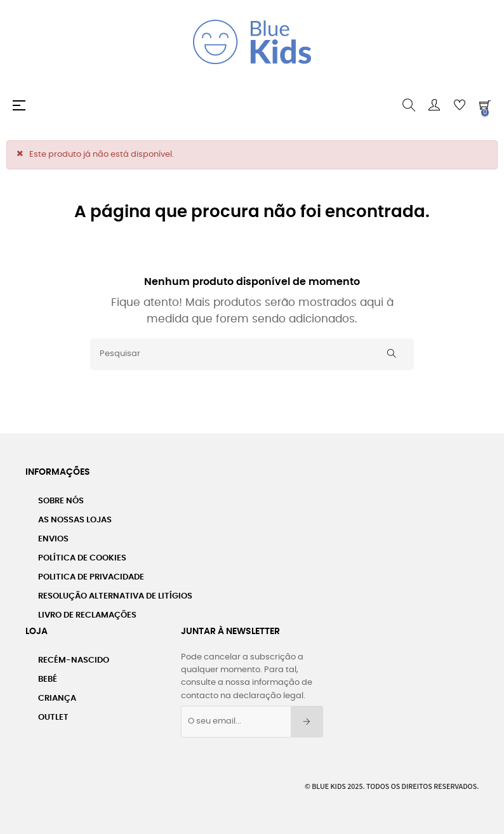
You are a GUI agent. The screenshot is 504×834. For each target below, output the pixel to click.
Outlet (53, 718)
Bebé (48, 679)
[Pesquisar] (252, 354)
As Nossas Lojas (75, 520)
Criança (57, 698)
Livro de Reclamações (87, 615)
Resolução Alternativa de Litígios (115, 596)
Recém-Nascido (74, 660)
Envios (53, 539)
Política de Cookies (82, 558)
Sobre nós (61, 501)
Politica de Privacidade (91, 577)
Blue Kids (329, 786)
